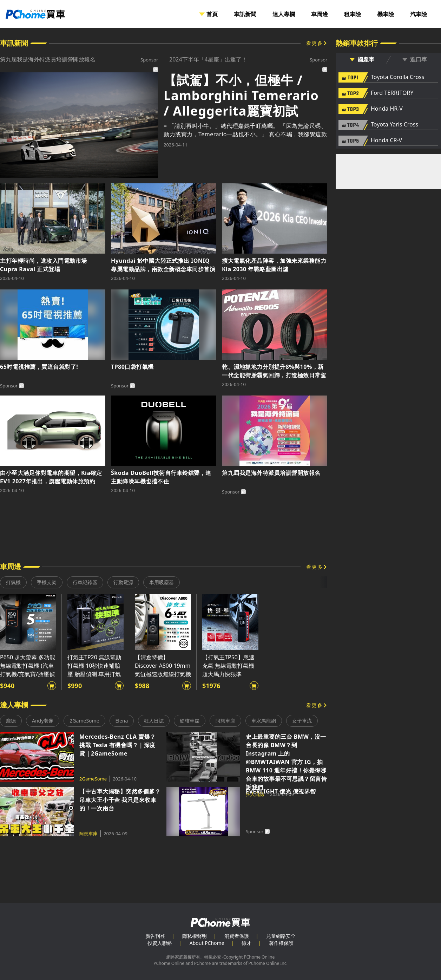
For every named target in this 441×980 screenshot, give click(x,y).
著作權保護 (281, 943)
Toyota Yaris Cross (394, 125)
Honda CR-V (386, 141)
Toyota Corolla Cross (397, 77)
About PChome (207, 943)
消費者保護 (237, 936)
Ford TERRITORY (392, 93)
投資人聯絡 (160, 943)
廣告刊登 (155, 936)
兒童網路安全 (281, 936)
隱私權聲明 (195, 936)
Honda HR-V (387, 109)
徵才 (246, 943)
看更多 (315, 43)
